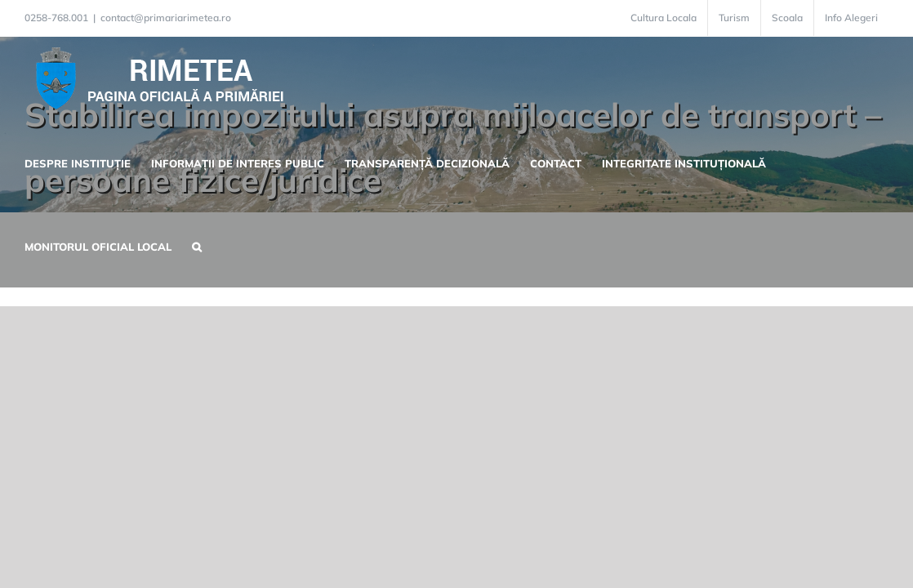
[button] (186, 245)
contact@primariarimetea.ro (166, 18)
